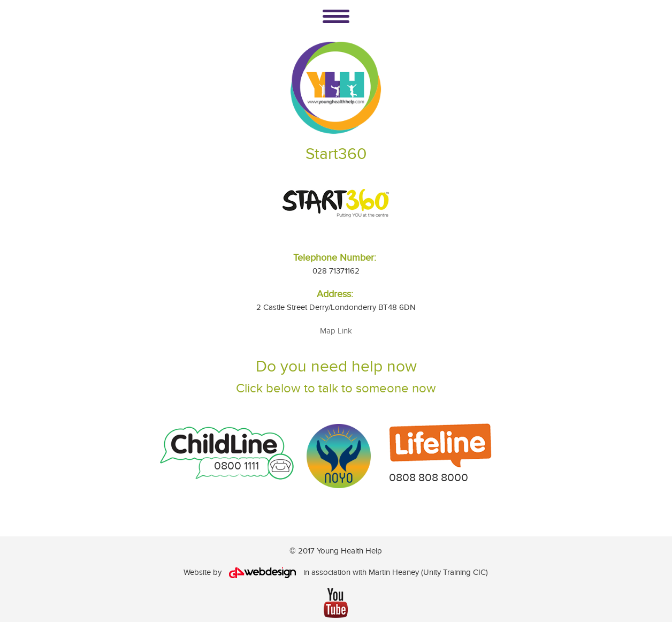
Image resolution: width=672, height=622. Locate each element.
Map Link (336, 331)
